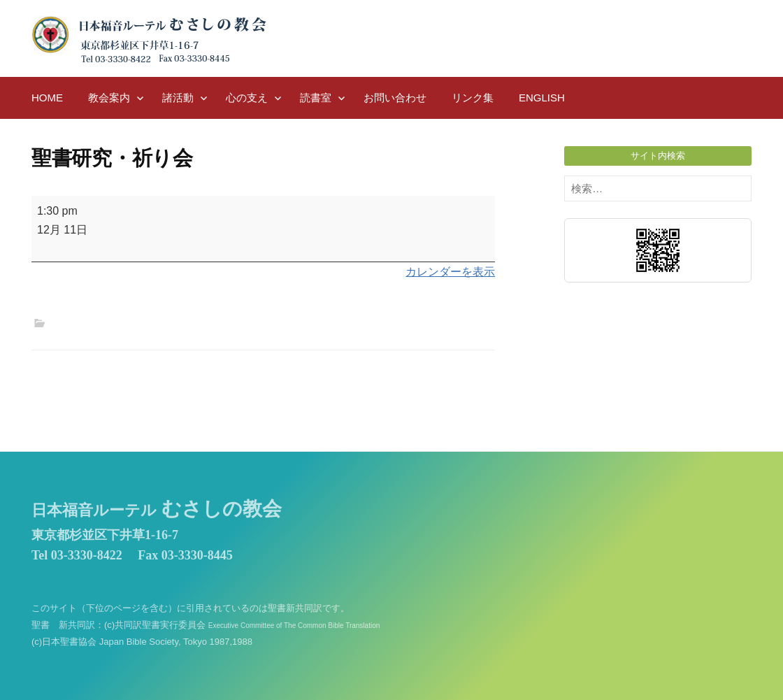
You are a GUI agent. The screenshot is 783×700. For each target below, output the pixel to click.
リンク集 (473, 98)
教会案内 (109, 98)
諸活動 (178, 98)
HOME (47, 98)
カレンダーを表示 (450, 272)
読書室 (316, 98)
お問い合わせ (395, 98)
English (542, 98)
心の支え (247, 98)
